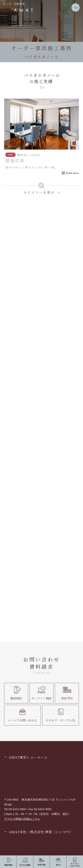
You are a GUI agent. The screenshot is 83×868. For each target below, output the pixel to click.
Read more (72, 173)
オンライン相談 (41, 693)
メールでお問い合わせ (22, 715)
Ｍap (8, 804)
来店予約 (67, 693)
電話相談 (16, 693)
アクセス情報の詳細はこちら (22, 819)
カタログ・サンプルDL (61, 715)
